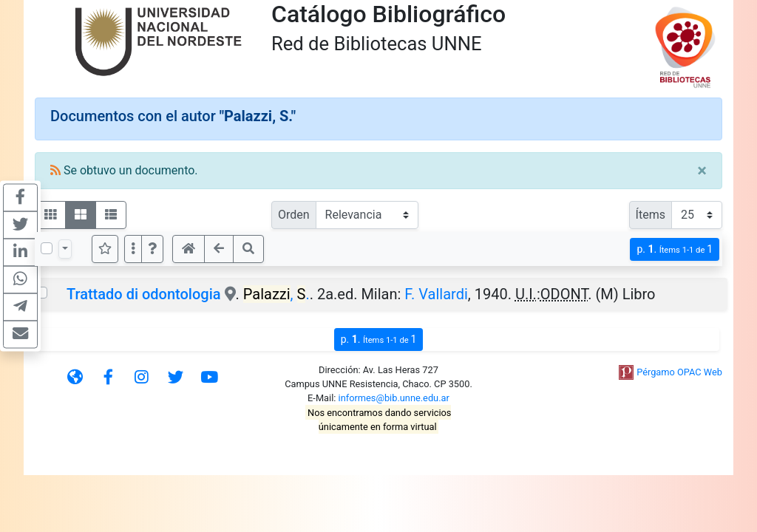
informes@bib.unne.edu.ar (394, 398)
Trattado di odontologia (144, 294)
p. (675, 249)
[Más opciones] (133, 249)
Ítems (651, 215)
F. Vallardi (436, 294)
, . (276, 294)
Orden (294, 215)
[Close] (702, 171)
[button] (152, 249)
